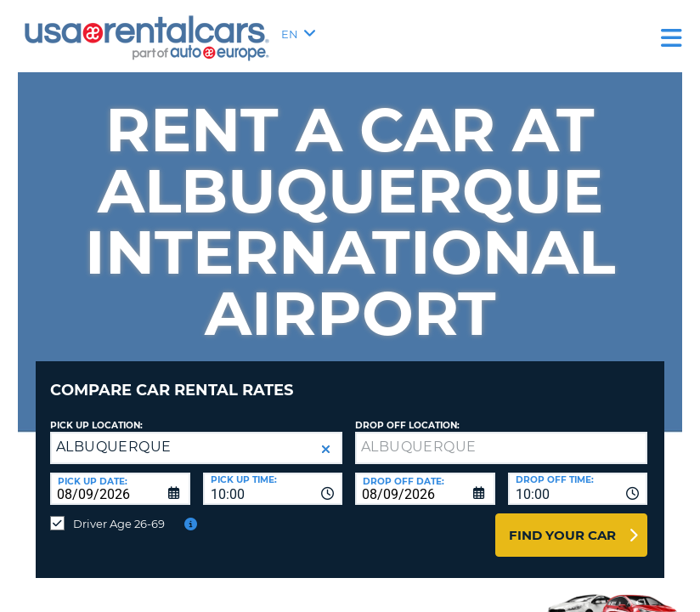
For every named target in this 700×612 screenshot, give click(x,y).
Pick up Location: (96, 413)
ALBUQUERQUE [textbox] (113, 434)
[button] (326, 436)
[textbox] (501, 435)
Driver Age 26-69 (119, 511)
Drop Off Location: (407, 413)
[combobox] (273, 476)
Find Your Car (562, 522)
